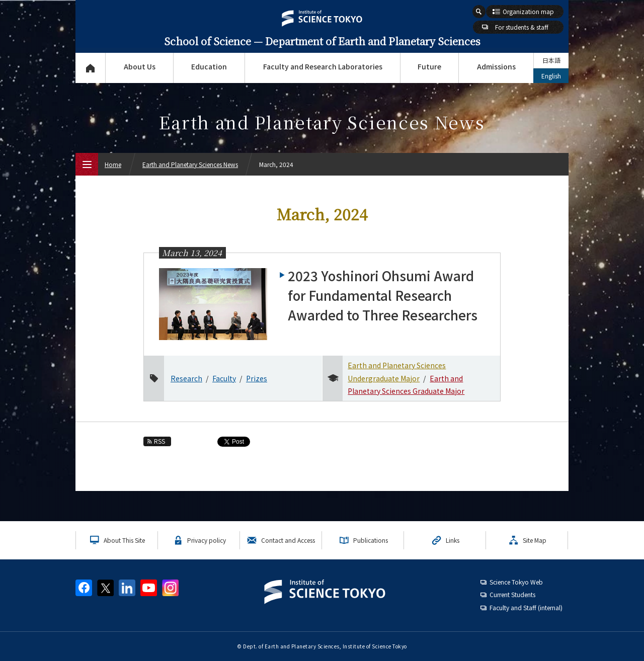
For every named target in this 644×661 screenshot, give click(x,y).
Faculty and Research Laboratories (323, 66)
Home (113, 164)
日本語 (551, 60)
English (551, 76)
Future (429, 66)
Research (186, 378)
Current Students (512, 594)
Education (209, 66)
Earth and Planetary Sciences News (190, 164)
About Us (140, 66)
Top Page (90, 68)
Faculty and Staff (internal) (526, 607)
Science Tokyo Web (516, 582)
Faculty (224, 378)
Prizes (257, 378)
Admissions (496, 66)
